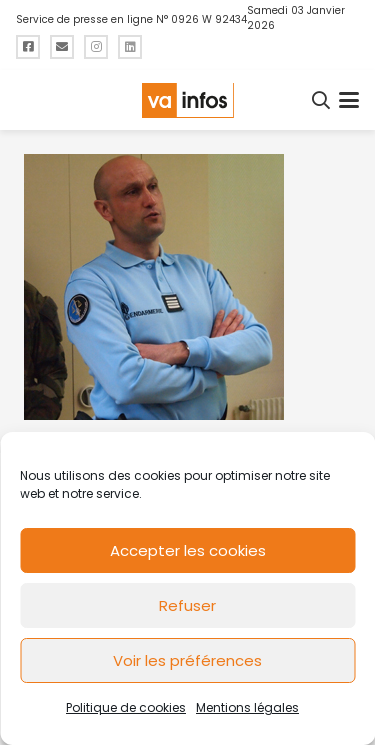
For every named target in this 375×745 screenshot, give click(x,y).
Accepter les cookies (188, 550)
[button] (322, 100)
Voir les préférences (187, 660)
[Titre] (28, 47)
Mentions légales (247, 707)
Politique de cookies (126, 707)
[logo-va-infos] (187, 100)
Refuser (187, 605)
